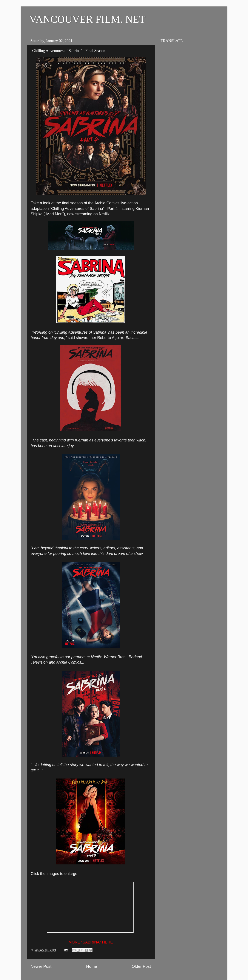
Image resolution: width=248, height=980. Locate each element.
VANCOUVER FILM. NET (87, 19)
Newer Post (41, 966)
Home (92, 966)
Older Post (141, 966)
